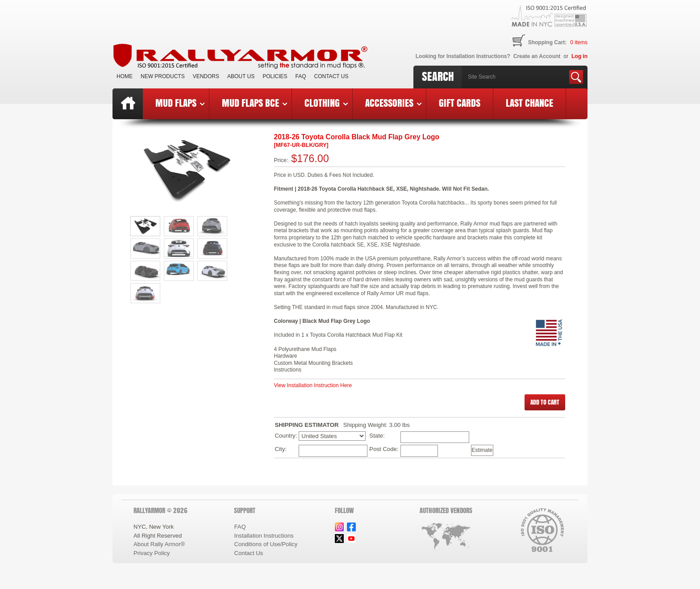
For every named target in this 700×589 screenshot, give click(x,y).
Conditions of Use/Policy (266, 544)
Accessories (393, 103)
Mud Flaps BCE (254, 103)
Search (438, 76)
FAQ (301, 76)
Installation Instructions (264, 536)
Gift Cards (460, 103)
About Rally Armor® (159, 544)
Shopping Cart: (548, 42)
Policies (275, 76)
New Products (163, 76)
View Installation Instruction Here (313, 385)
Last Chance (529, 103)
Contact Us (331, 76)
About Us (241, 76)
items (579, 42)
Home (125, 76)
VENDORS (206, 76)
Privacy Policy (152, 553)
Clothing (326, 103)
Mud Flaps (180, 103)
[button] (545, 402)
